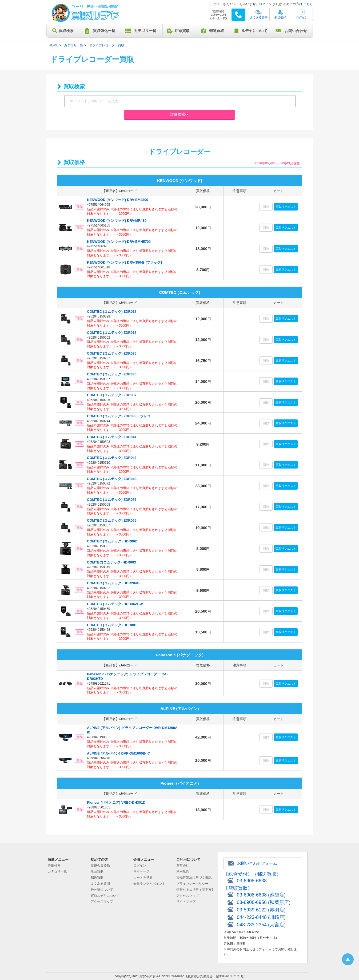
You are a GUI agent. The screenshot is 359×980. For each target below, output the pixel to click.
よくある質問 (259, 17)
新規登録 (280, 17)
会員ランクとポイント (149, 884)
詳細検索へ (179, 114)
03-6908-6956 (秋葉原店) (264, 902)
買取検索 (66, 31)
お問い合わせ (296, 31)
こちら (308, 4)
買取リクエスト (286, 207)
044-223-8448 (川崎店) (261, 917)
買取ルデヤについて (105, 896)
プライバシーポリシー (192, 884)
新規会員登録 (100, 866)
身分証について (102, 890)
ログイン (265, 4)
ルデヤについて (254, 31)
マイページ (141, 871)
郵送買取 (217, 31)
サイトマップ (186, 902)
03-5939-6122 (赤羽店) (261, 910)
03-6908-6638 (252, 881)
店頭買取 (182, 31)
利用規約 (183, 871)
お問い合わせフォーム (257, 863)
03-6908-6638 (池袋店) (261, 895)
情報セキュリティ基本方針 (196, 890)
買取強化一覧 (104, 31)
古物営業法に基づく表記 (194, 878)
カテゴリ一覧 (145, 31)
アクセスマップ (102, 902)
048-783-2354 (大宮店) (261, 925)
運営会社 (183, 866)
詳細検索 (54, 866)
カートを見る (143, 878)
